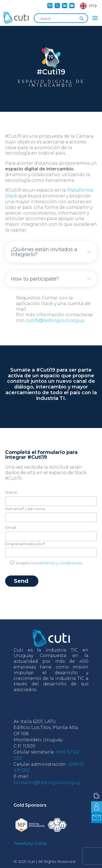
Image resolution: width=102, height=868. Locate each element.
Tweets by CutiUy (30, 843)
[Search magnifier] (82, 19)
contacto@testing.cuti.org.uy (47, 783)
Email (10, 528)
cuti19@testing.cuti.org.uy (55, 320)
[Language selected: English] (88, 6)
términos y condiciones (60, 563)
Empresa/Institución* (25, 544)
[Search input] (58, 19)
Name (11, 492)
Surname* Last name (25, 509)
